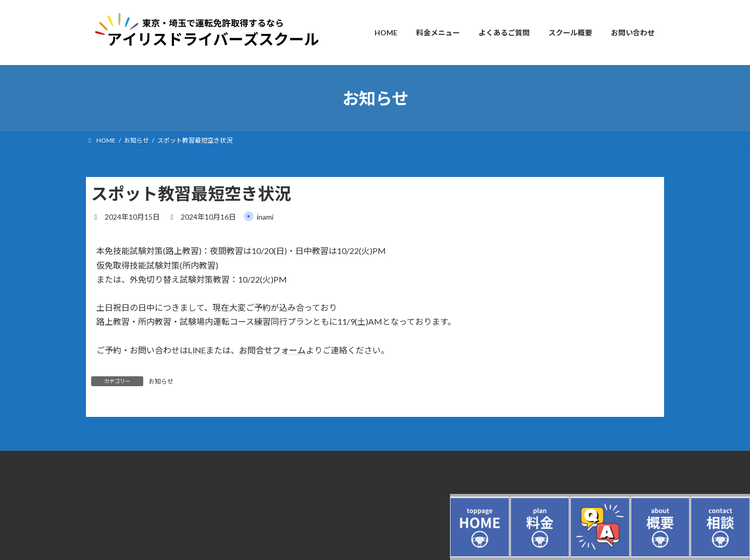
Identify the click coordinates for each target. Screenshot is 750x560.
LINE (197, 350)
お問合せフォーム (272, 350)
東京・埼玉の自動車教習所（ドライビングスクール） (161, 506)
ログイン (98, 481)
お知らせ (161, 381)
